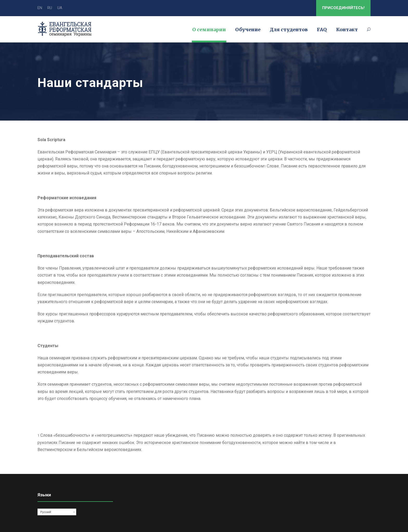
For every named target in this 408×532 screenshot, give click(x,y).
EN (40, 8)
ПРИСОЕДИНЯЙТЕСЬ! (343, 8)
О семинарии (209, 30)
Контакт (347, 30)
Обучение (248, 30)
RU (50, 8)
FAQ (322, 30)
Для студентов (289, 30)
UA (60, 8)
